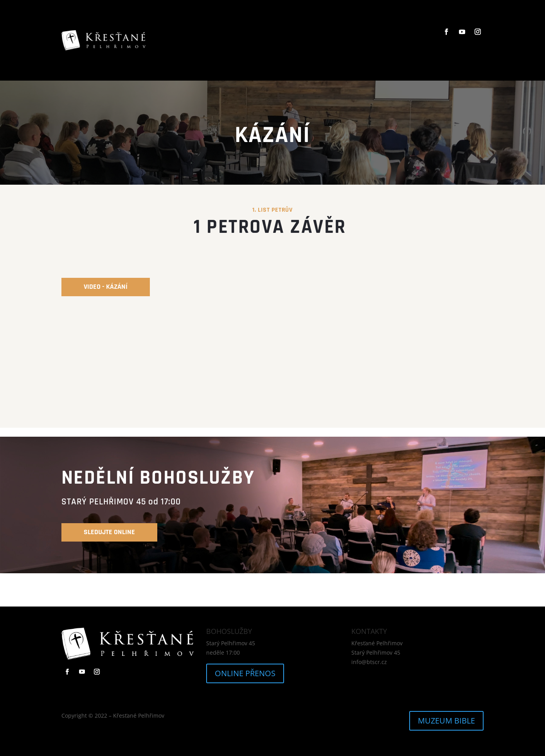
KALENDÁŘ (327, 40)
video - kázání (106, 287)
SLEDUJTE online (109, 532)
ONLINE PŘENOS (245, 673)
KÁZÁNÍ (295, 40)
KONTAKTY (364, 40)
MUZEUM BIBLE (446, 721)
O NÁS (268, 40)
